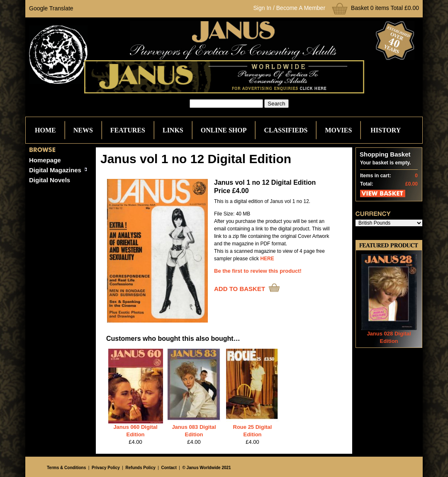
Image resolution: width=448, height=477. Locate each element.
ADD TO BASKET (240, 289)
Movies (338, 130)
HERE (267, 259)
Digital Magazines (55, 170)
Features (128, 130)
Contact (169, 468)
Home (45, 130)
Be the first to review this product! (258, 271)
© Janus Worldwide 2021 (206, 468)
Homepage (45, 160)
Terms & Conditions (66, 468)
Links (173, 130)
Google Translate (51, 8)
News (83, 130)
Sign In (263, 8)
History (386, 130)
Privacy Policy (106, 468)
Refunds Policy (141, 468)
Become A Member (301, 8)
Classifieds (286, 130)
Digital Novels (50, 180)
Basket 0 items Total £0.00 (385, 8)
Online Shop (224, 130)
